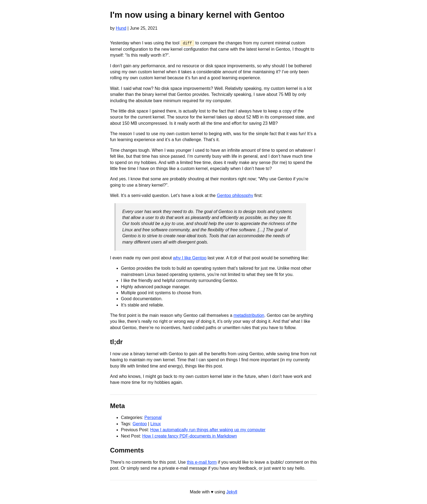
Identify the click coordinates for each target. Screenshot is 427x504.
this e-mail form (202, 462)
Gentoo (140, 424)
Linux (155, 424)
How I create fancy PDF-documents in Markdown (190, 436)
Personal (153, 418)
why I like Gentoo (190, 258)
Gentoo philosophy (235, 195)
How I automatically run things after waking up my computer (208, 430)
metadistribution (249, 315)
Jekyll (232, 492)
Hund (121, 28)
